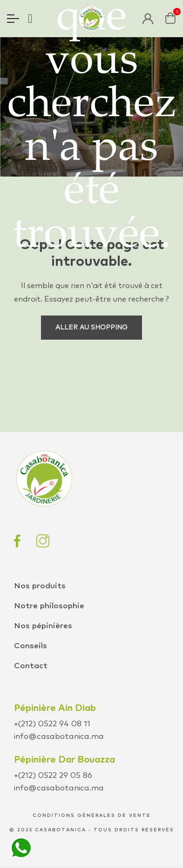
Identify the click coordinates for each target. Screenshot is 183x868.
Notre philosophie (49, 606)
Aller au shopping (91, 328)
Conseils (30, 646)
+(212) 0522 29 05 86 (53, 776)
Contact (31, 666)
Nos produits (40, 586)
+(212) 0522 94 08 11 (52, 724)
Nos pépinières (43, 626)
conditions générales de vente (92, 815)
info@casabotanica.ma (59, 737)
